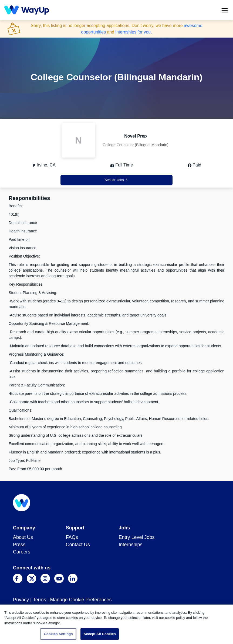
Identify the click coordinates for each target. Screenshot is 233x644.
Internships (131, 545)
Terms (40, 600)
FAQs (72, 537)
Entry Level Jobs (137, 537)
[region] (116, 624)
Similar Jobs (116, 180)
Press (19, 545)
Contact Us (78, 545)
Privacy (21, 600)
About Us (23, 537)
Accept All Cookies (100, 634)
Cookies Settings (58, 634)
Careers (22, 552)
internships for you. (134, 32)
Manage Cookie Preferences (81, 600)
